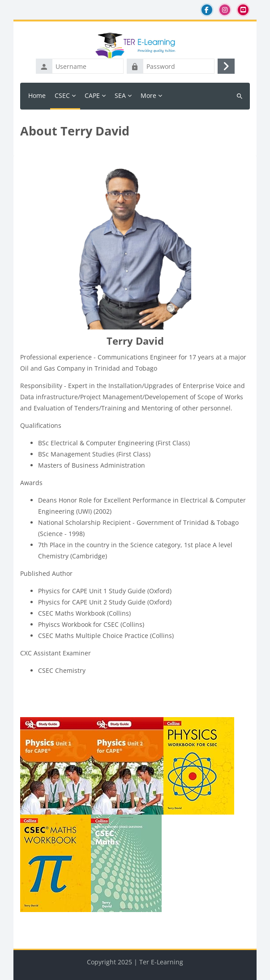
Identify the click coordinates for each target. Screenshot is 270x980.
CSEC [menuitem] (62, 95)
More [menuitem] (148, 95)
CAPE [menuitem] (92, 95)
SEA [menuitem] (120, 95)
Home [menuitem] (37, 95)
